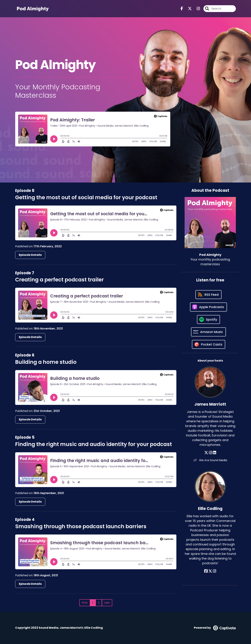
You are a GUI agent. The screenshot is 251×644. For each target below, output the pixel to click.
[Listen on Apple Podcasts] (208, 307)
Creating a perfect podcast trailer (59, 280)
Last (107, 603)
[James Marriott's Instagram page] (210, 453)
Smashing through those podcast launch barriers (81, 526)
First (85, 603)
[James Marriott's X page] (206, 453)
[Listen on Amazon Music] (208, 332)
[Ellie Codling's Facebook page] (206, 571)
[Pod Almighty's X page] (188, 9)
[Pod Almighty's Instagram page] (196, 9)
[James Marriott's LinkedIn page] (214, 453)
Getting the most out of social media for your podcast (86, 197)
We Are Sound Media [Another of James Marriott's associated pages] (210, 460)
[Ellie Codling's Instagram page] (214, 571)
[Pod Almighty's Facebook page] (182, 9)
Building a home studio (46, 362)
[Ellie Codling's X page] (210, 571)
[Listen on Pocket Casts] (209, 344)
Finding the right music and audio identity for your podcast (94, 444)
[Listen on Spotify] (208, 319)
